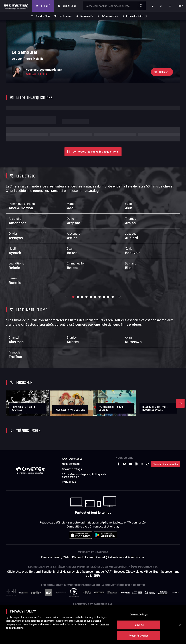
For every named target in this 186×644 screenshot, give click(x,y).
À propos (153, 6)
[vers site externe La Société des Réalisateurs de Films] (11, 593)
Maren (71, 206)
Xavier (133, 251)
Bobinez (164, 72)
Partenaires (69, 482)
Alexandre (74, 236)
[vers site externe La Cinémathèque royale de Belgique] (175, 592)
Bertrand (131, 266)
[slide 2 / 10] (78, 297)
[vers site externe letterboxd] (142, 464)
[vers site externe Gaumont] (112, 592)
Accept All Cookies (139, 636)
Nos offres (162, 6)
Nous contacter (71, 464)
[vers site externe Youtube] (130, 464)
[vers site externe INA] (49, 593)
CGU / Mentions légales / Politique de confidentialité (84, 476)
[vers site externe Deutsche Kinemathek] (150, 592)
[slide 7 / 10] (100, 297)
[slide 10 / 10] (113, 297)
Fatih (129, 206)
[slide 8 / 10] (104, 297)
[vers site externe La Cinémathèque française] (125, 592)
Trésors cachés (110, 16)
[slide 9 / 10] (108, 297)
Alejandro (17, 221)
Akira (133, 340)
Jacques (132, 236)
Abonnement (69, 6)
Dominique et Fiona (22, 206)
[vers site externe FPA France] (87, 592)
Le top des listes (135, 16)
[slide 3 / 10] (82, 297)
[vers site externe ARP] (74, 592)
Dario (74, 221)
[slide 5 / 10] (91, 297)
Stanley (73, 340)
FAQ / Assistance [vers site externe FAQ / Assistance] (72, 459)
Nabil (15, 251)
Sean (72, 251)
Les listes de (65, 16)
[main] (93, 625)
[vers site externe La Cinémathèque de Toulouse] (61, 592)
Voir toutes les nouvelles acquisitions (96, 152)
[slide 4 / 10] (86, 297)
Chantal (16, 340)
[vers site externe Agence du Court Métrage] (163, 593)
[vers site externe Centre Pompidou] (137, 592)
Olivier (16, 236)
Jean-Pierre (16, 266)
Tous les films (43, 16)
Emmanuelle (75, 266)
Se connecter (170, 6)
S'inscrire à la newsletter (165, 464)
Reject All (139, 625)
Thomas (131, 221)
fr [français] (179, 6)
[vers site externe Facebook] (119, 464)
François (16, 355)
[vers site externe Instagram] (136, 464)
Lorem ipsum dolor (31, 120)
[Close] (180, 625)
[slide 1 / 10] (73, 297)
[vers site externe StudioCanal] (99, 592)
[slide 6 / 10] (95, 297)
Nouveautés (87, 16)
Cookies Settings (72, 469)
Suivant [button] (119, 297)
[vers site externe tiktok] (148, 464)
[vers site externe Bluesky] (124, 464)
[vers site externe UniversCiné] (23, 593)
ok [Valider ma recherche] (141, 6)
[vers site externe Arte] (36, 593)
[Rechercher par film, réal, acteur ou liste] (114, 6)
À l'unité (45, 6)
